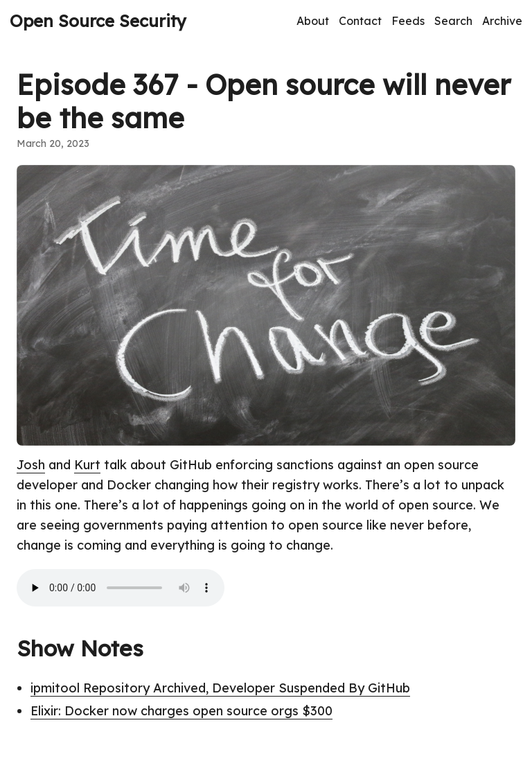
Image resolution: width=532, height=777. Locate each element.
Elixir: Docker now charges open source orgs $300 (181, 711)
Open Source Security (98, 21)
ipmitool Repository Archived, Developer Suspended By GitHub (220, 688)
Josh (31, 465)
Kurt (87, 465)
